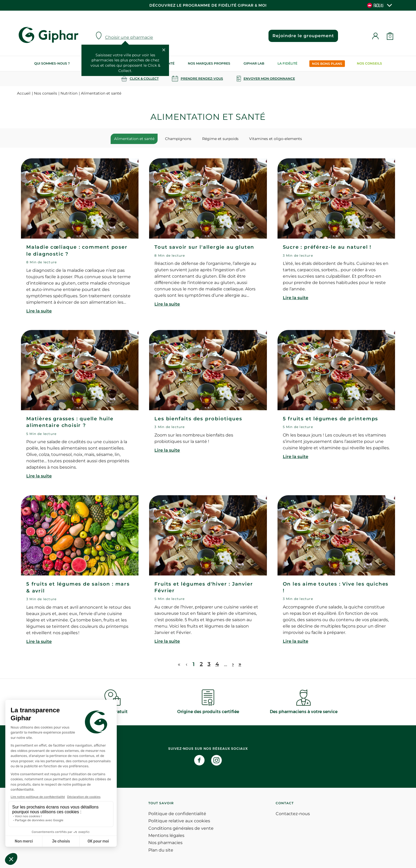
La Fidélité (287, 63)
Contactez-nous (293, 814)
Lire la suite (39, 311)
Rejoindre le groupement (302, 36)
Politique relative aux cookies (179, 821)
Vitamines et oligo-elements (273, 139)
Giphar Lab (254, 63)
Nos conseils (369, 63)
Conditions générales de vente (181, 829)
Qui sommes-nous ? (52, 63)
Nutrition (69, 93)
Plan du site (161, 850)
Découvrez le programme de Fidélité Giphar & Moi (208, 5)
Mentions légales (166, 836)
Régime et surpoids (220, 139)
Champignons (179, 139)
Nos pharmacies (165, 843)
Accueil (24, 93)
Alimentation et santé (137, 139)
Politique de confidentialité (177, 814)
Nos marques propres (209, 63)
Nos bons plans (327, 64)
